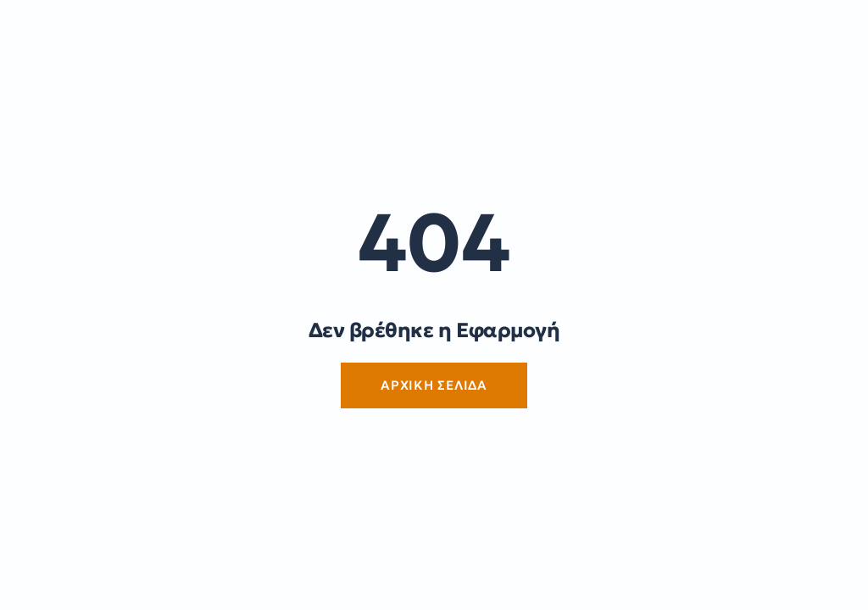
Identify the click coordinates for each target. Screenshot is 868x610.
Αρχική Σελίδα (434, 385)
